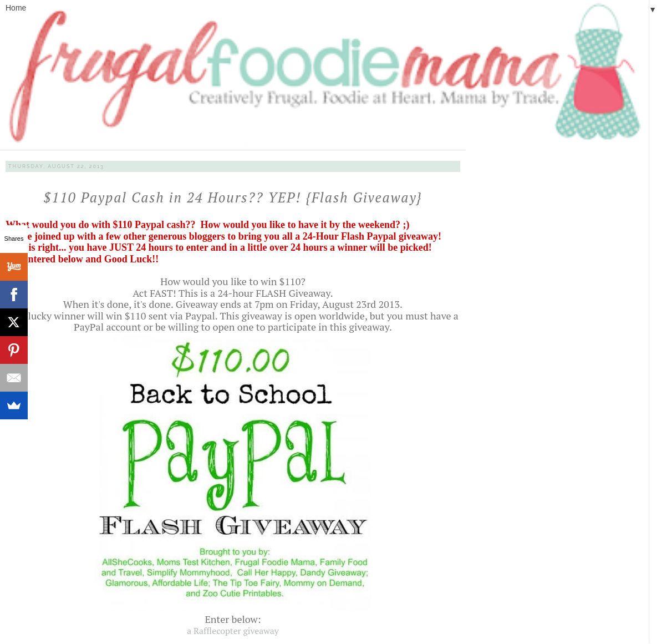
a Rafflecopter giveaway (233, 631)
